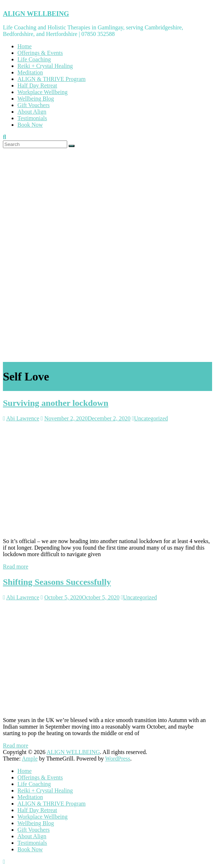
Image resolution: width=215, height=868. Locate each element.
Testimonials (32, 118)
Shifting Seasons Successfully (57, 582)
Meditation (30, 72)
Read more (16, 567)
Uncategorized (151, 418)
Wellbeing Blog (36, 99)
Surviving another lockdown (56, 403)
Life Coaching (34, 59)
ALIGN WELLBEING (36, 14)
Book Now (30, 125)
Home (25, 46)
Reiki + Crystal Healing (45, 66)
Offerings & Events (40, 53)
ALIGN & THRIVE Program (52, 79)
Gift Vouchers (34, 105)
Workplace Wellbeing (42, 92)
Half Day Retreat (37, 85)
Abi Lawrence (23, 418)
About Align (32, 112)
